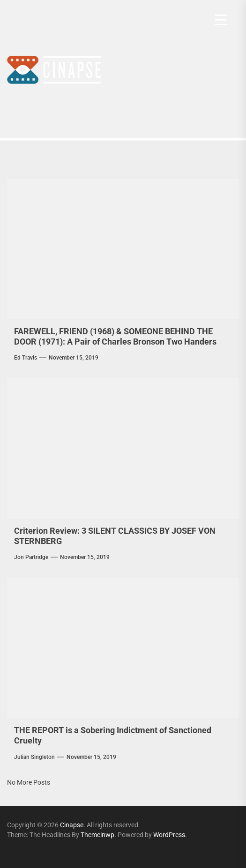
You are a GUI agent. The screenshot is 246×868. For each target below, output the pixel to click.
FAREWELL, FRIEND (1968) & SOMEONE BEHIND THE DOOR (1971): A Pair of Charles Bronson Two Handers (115, 336)
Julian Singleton (34, 757)
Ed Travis (26, 358)
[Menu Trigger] (221, 20)
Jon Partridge (31, 557)
